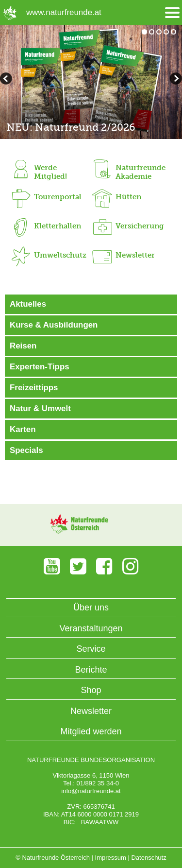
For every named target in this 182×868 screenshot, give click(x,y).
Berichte (91, 670)
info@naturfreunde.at (91, 791)
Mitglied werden (91, 731)
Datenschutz (149, 858)
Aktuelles (28, 304)
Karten (23, 429)
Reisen (23, 346)
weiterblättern (7, 80)
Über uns (91, 608)
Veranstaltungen (91, 628)
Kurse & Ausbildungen (54, 325)
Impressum (111, 858)
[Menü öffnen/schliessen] (172, 13)
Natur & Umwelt (40, 408)
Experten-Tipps (40, 367)
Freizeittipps (34, 388)
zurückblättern (175, 80)
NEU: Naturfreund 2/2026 (71, 127)
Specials (26, 450)
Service (91, 649)
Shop (91, 690)
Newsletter (91, 711)
